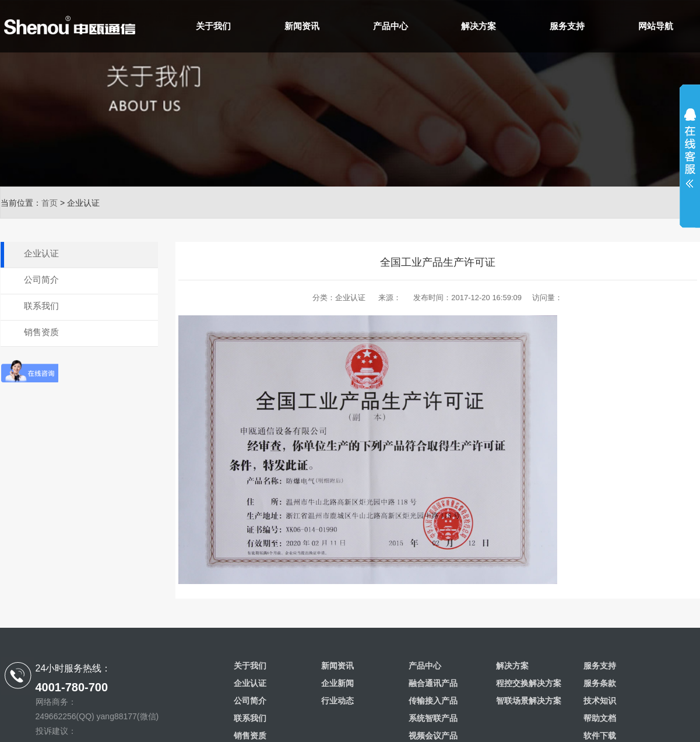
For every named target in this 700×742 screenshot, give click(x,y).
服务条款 (600, 683)
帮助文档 (600, 718)
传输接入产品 (433, 701)
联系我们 (41, 306)
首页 (50, 203)
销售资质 (41, 332)
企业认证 (41, 253)
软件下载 (600, 736)
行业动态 (337, 701)
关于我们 (213, 26)
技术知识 (600, 701)
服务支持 (567, 26)
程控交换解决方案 (529, 683)
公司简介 (41, 279)
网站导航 (656, 26)
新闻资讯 (302, 26)
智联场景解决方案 (529, 701)
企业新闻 (337, 683)
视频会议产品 (433, 736)
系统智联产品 (433, 718)
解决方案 (479, 26)
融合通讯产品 (433, 683)
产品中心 (391, 26)
